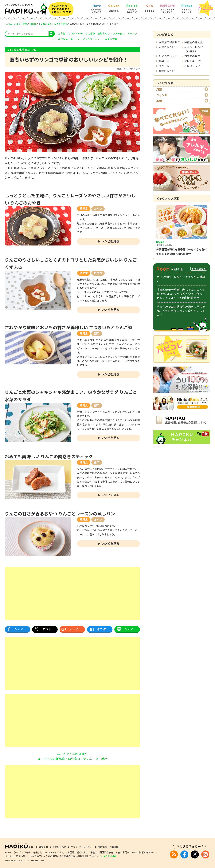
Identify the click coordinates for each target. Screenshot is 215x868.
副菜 (97, 333)
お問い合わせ (59, 847)
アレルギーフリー (195, 61)
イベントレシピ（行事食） (193, 49)
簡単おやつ (104, 33)
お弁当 (62, 33)
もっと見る (200, 269)
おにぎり (90, 33)
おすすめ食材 (61, 24)
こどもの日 (111, 39)
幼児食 (84, 209)
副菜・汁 (164, 61)
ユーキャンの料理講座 (72, 754)
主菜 (97, 462)
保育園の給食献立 (169, 42)
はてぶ (101, 629)
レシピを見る (110, 241)
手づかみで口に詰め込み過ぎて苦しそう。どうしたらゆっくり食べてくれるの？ (181, 311)
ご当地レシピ (192, 66)
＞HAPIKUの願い (109, 856)
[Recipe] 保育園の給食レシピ (132, 7)
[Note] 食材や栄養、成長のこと (97, 7)
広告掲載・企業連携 (108, 847)
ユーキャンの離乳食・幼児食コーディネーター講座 (72, 759)
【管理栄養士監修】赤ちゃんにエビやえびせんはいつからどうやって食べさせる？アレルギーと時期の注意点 (181, 294)
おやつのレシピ (168, 56)
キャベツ (132, 33)
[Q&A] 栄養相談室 (149, 7)
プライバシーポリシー (82, 847)
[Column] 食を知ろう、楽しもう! (114, 7)
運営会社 (44, 847)
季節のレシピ (167, 71)
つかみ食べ (119, 33)
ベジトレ (164, 66)
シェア (19, 629)
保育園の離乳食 (193, 42)
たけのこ (63, 39)
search (51, 34)
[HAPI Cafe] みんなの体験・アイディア (167, 7)
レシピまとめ (45, 24)
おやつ (98, 209)
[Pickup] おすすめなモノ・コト (187, 7)
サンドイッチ (75, 33)
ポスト (47, 629)
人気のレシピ (167, 47)
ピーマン (75, 39)
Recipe (33, 24)
